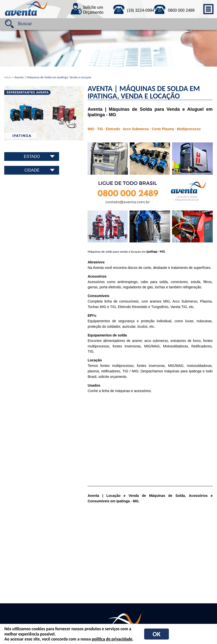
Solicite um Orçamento (93, 10)
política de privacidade (112, 639)
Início (8, 77)
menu (208, 9)
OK (157, 634)
